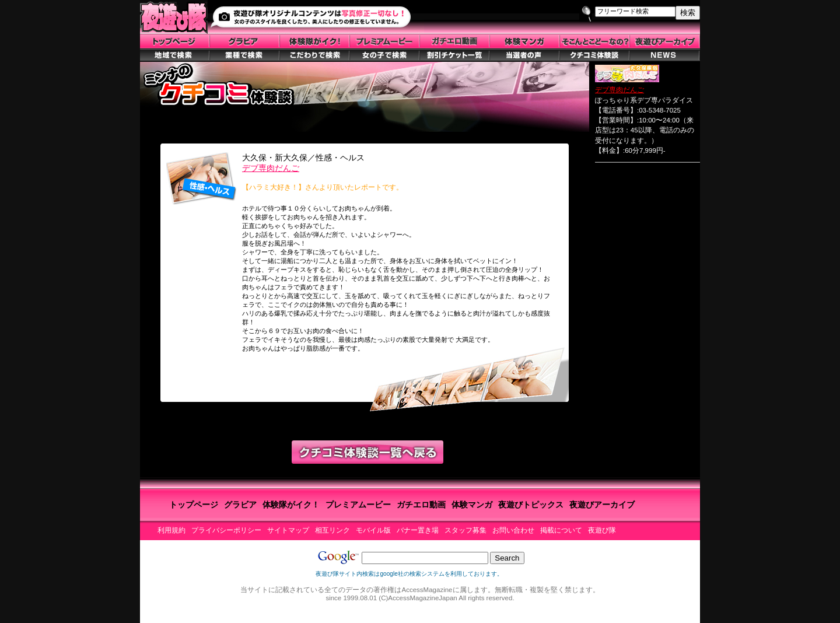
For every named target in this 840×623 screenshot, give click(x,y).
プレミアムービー (358, 505)
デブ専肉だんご (271, 168)
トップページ (194, 505)
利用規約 (171, 530)
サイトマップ (288, 530)
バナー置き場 (418, 530)
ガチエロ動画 (421, 505)
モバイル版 (373, 530)
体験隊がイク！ (291, 505)
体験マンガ (472, 505)
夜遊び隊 (602, 530)
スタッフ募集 (466, 530)
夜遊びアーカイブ (602, 505)
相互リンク (332, 530)
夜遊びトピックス (531, 505)
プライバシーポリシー (226, 530)
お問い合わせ (513, 530)
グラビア (240, 505)
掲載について (561, 530)
